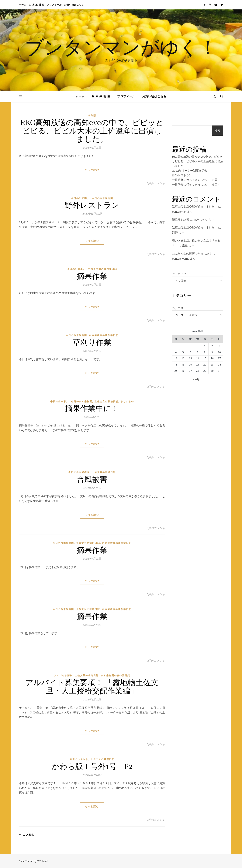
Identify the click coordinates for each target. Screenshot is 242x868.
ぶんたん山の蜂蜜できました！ (192, 253)
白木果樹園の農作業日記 (102, 269)
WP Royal (43, 861)
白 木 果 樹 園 (37, 5)
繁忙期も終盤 (181, 219)
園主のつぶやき (79, 759)
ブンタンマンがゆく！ (121, 47)
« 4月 (196, 379)
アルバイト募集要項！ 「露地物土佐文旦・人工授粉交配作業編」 (92, 686)
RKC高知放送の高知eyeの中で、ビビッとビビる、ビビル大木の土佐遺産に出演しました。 (92, 130)
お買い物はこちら (74, 5)
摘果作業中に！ (92, 408)
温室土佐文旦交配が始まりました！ (195, 206)
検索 (217, 131)
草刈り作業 (92, 342)
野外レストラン (92, 205)
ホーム (23, 5)
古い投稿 (26, 835)
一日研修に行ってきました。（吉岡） (196, 180)
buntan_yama (181, 259)
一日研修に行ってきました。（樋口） (196, 184)
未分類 (92, 115)
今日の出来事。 (80, 198)
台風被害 (92, 479)
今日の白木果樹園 (102, 198)
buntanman (179, 212)
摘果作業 (92, 276)
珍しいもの (127, 401)
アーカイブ (179, 274)
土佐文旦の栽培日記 (106, 401)
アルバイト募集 (63, 675)
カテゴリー (179, 308)
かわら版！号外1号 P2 (92, 766)
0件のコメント (156, 183)
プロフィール (54, 5)
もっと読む (92, 170)
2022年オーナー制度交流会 (190, 170)
